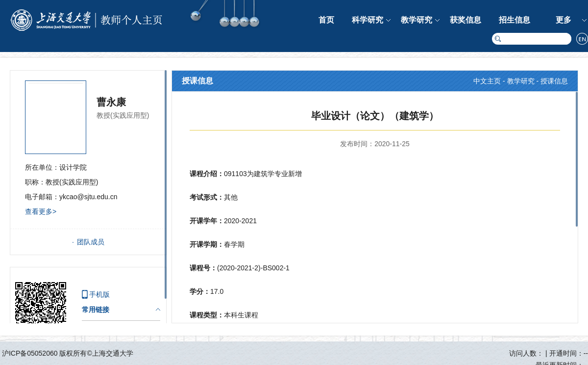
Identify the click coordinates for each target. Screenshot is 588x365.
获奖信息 (465, 20)
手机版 (99, 294)
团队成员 (91, 242)
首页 (326, 20)
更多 (563, 20)
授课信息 (554, 81)
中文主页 (487, 81)
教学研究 (416, 20)
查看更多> (41, 211)
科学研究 (367, 20)
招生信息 (514, 20)
